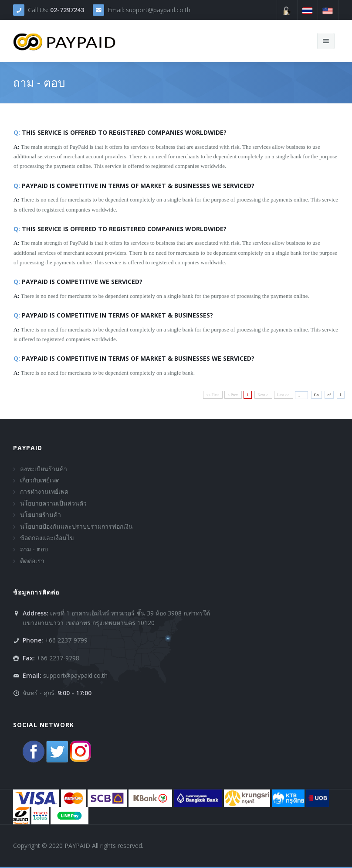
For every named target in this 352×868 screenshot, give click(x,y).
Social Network (44, 725)
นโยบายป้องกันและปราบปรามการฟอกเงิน (76, 526)
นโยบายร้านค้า (41, 514)
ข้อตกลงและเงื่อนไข (47, 538)
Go (316, 395)
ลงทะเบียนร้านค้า (44, 469)
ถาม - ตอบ (34, 549)
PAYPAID (28, 448)
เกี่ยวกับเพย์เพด (40, 480)
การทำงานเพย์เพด (44, 491)
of (329, 395)
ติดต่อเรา (32, 561)
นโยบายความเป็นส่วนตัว (53, 503)
